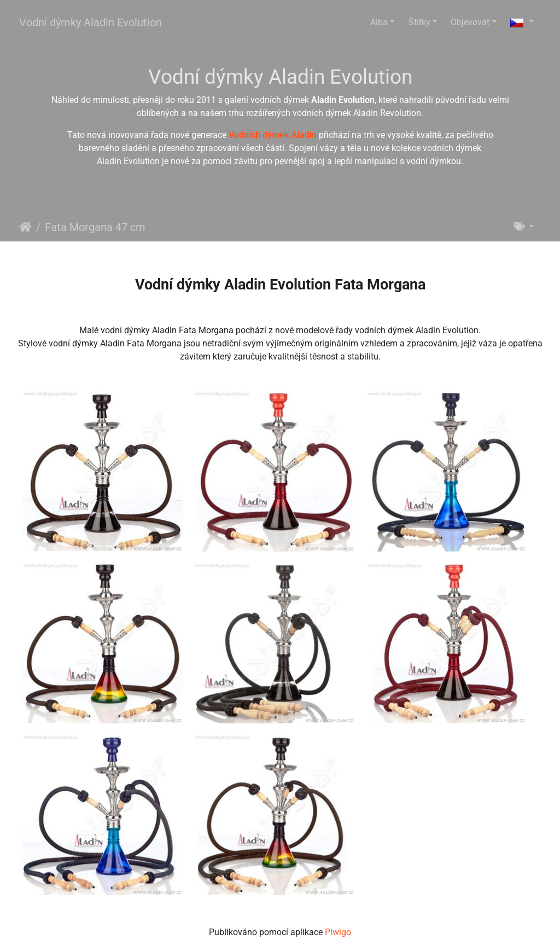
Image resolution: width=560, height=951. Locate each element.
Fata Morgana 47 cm (95, 227)
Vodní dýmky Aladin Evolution (91, 22)
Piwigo (338, 932)
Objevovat (470, 22)
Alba (379, 22)
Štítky (419, 22)
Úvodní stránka (25, 227)
